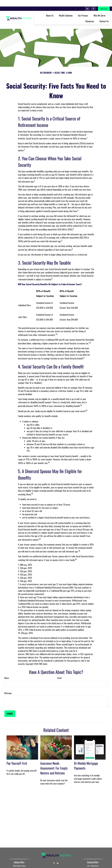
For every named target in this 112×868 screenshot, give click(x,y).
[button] (50, 9)
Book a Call (104, 2)
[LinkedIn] (87, 2)
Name (7, 668)
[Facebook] (93, 2)
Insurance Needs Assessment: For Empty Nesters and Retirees (54, 758)
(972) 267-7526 (59, 859)
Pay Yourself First (17, 753)
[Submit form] (10, 704)
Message (8, 683)
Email (59, 668)
